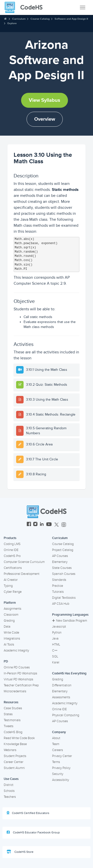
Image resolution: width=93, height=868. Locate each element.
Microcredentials (15, 691)
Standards (59, 580)
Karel (56, 662)
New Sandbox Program (70, 621)
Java (55, 639)
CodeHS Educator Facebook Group (33, 832)
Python (57, 633)
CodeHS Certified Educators (28, 813)
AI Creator (11, 580)
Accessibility (61, 780)
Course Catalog (40, 19)
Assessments (61, 697)
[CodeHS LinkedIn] (42, 525)
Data (7, 627)
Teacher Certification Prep (21, 685)
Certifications (13, 568)
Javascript (59, 627)
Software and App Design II (71, 19)
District (9, 785)
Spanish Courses (64, 574)
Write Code (11, 633)
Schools (9, 791)
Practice (58, 586)
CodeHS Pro (12, 556)
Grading (9, 621)
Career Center (14, 762)
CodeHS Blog (13, 732)
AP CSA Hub (61, 604)
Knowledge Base (15, 744)
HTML (56, 645)
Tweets (9, 726)
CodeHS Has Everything (69, 673)
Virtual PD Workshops (18, 679)
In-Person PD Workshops (20, 673)
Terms (56, 762)
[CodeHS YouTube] (49, 525)
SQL (55, 656)
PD (6, 661)
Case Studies (13, 708)
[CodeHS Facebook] (29, 525)
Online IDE (11, 550)
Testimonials (12, 720)
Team (56, 744)
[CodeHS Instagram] (35, 525)
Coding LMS (12, 544)
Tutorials (58, 592)
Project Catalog (63, 550)
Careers (58, 750)
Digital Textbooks (64, 598)
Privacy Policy (61, 768)
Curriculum (19, 19)
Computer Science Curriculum (24, 562)
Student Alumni (14, 768)
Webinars (10, 750)
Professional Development (22, 574)
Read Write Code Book (19, 738)
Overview (45, 119)
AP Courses (60, 556)
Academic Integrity (16, 651)
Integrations (12, 639)
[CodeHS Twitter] (57, 525)
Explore (12, 23)
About (56, 738)
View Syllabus (45, 100)
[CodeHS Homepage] (26, 7)
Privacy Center (62, 756)
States (8, 714)
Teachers (10, 797)
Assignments (13, 609)
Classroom (11, 615)
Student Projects (15, 756)
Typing (8, 586)
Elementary (60, 562)
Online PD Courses (17, 667)
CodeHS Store (20, 852)
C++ (55, 651)
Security (58, 774)
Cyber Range (13, 592)
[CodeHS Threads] (64, 525)
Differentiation (62, 685)
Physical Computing (66, 715)
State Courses (62, 568)
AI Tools (9, 645)
